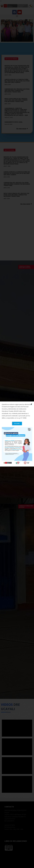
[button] (17, 424)
